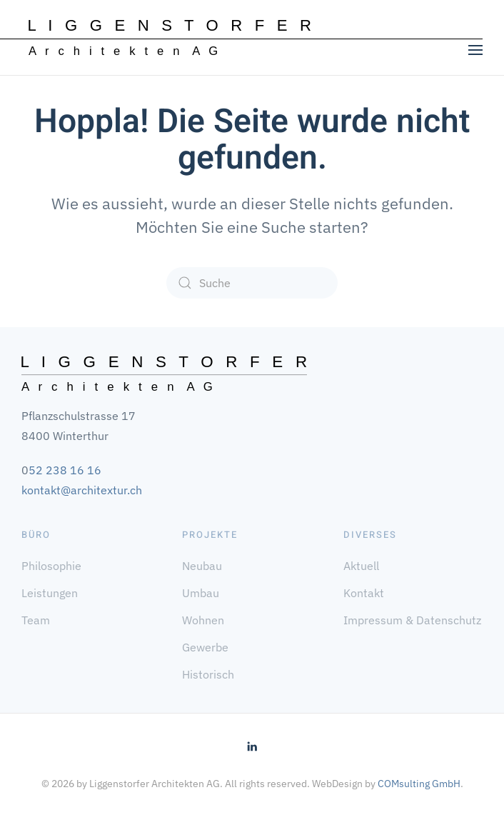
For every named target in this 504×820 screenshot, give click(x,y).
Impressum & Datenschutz (412, 620)
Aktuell (361, 566)
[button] (475, 50)
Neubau (202, 566)
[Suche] (252, 283)
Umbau (201, 593)
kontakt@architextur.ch (82, 490)
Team (36, 620)
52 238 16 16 (65, 470)
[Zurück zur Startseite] (170, 38)
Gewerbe (205, 647)
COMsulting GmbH (419, 784)
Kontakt (364, 593)
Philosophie (51, 566)
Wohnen (203, 620)
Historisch (208, 674)
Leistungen (50, 593)
